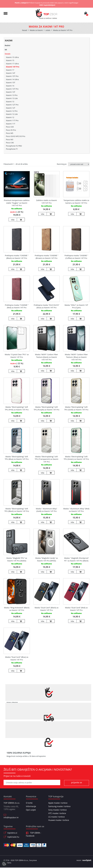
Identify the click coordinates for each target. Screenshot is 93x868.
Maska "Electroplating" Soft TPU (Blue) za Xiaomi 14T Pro (17, 458)
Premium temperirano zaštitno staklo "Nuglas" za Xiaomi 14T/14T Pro (17, 203)
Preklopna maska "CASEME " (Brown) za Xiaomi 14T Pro (46, 257)
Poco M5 (10, 133)
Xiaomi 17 (10, 70)
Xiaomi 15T (11, 82)
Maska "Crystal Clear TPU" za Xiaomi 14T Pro (17, 356)
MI (6, 50)
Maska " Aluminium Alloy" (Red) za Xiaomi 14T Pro (76, 510)
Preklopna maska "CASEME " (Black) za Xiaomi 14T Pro (17, 257)
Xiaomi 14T (11, 73)
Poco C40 (10, 143)
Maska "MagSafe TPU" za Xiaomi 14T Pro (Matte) (17, 559)
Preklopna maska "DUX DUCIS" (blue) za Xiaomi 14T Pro (46, 306)
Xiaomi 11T (11, 124)
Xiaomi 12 (10, 117)
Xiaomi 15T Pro (12, 76)
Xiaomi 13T (11, 92)
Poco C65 (10, 127)
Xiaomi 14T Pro (13, 67)
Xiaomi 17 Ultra (12, 64)
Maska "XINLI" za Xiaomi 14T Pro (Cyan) (76, 306)
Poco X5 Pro (11, 130)
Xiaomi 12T (11, 108)
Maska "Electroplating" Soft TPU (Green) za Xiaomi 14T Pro (76, 458)
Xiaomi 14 (10, 86)
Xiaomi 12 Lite (12, 114)
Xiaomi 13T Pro (12, 89)
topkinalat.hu (13, 837)
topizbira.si (12, 833)
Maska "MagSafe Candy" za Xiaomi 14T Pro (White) (46, 559)
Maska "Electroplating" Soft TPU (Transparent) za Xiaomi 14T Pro (46, 459)
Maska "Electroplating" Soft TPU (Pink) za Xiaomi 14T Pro (17, 408)
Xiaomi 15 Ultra (12, 57)
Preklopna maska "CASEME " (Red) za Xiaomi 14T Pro (17, 306)
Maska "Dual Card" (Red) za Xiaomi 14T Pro (76, 609)
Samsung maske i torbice (59, 806)
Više (13, 220)
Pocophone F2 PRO (14, 146)
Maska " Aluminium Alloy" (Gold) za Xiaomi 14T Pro (47, 510)
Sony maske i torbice (57, 810)
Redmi (8, 45)
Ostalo (8, 54)
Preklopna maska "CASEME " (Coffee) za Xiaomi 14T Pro (76, 257)
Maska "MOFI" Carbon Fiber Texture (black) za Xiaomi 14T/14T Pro (47, 357)
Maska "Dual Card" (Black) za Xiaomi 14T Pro (46, 609)
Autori (83, 860)
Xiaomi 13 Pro (12, 95)
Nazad (25, 30)
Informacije (31, 806)
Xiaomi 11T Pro (12, 120)
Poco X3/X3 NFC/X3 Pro (16, 136)
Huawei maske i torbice (59, 820)
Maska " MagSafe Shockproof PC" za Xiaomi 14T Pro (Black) (76, 559)
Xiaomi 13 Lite (12, 98)
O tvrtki (29, 803)
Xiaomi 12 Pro (12, 111)
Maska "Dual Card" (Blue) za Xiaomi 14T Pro (17, 658)
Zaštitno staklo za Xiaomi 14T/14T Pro (47, 201)
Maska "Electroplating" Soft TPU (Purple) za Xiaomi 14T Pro (47, 408)
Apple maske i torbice (58, 803)
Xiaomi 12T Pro (12, 105)
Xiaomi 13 (10, 101)
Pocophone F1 (12, 149)
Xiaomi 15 (10, 60)
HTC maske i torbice (57, 813)
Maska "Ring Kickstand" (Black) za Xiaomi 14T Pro (17, 609)
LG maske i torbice (57, 817)
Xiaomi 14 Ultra (12, 79)
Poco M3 (10, 139)
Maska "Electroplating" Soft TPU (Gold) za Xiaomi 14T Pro (76, 408)
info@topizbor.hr (11, 817)
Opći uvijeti (31, 810)
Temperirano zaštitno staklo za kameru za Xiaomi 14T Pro (76, 201)
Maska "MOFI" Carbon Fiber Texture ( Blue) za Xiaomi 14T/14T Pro (76, 357)
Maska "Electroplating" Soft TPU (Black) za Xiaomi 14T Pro (17, 510)
